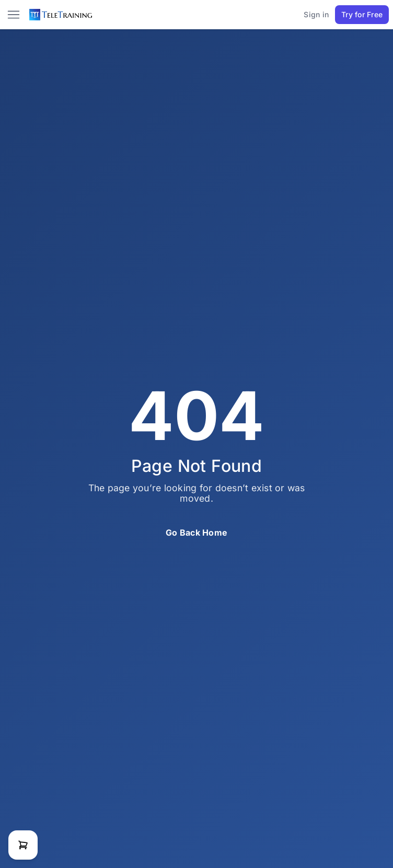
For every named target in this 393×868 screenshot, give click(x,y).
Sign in (316, 14)
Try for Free (362, 14)
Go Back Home (196, 533)
